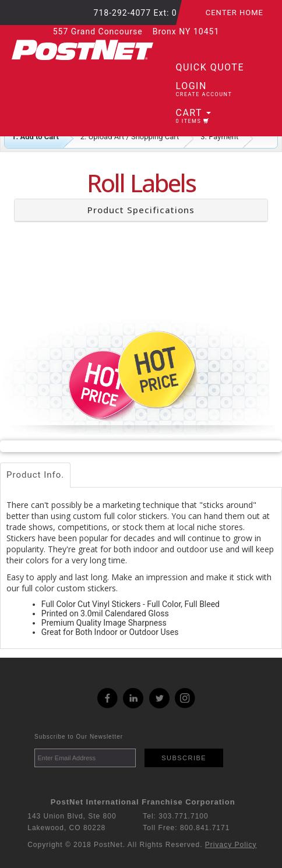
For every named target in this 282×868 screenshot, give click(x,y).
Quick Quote (210, 67)
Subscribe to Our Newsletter (79, 737)
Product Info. (35, 475)
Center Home (235, 13)
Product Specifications (141, 210)
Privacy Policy (231, 845)
